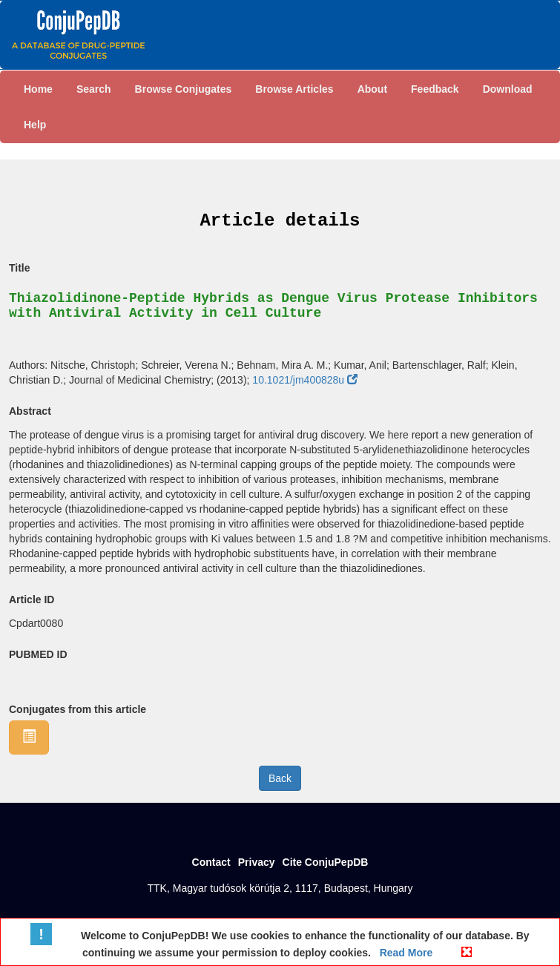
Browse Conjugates (184, 89)
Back (280, 778)
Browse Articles (294, 89)
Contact (211, 862)
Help (35, 125)
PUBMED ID (38, 654)
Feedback (435, 89)
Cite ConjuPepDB (326, 862)
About (372, 89)
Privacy (257, 862)
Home (38, 89)
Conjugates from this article (78, 709)
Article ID (32, 599)
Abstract (30, 411)
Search (94, 89)
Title (20, 268)
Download (508, 89)
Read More (405, 953)
